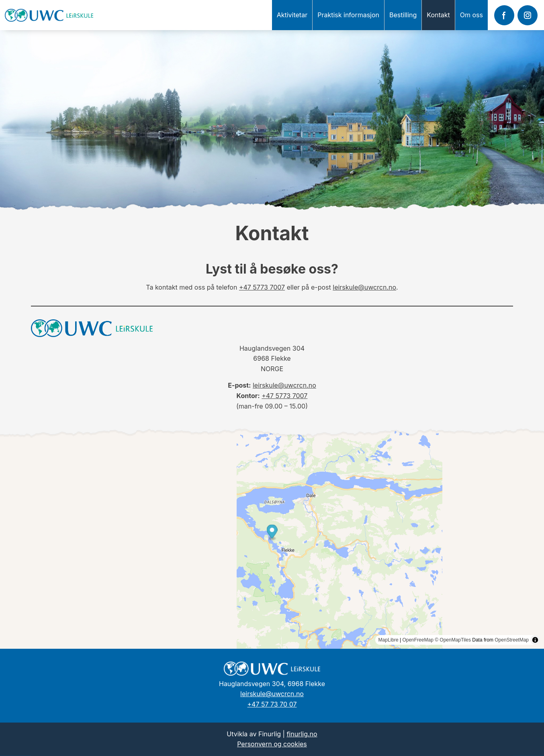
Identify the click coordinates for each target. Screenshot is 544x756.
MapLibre (389, 640)
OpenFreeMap (418, 640)
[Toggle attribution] (535, 640)
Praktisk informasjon (348, 15)
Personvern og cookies (272, 744)
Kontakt (438, 15)
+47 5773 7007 (262, 287)
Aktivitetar (292, 15)
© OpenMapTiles (453, 640)
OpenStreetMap (512, 640)
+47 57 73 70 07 (272, 704)
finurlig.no (302, 734)
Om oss (471, 15)
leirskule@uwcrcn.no (364, 287)
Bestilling (403, 15)
